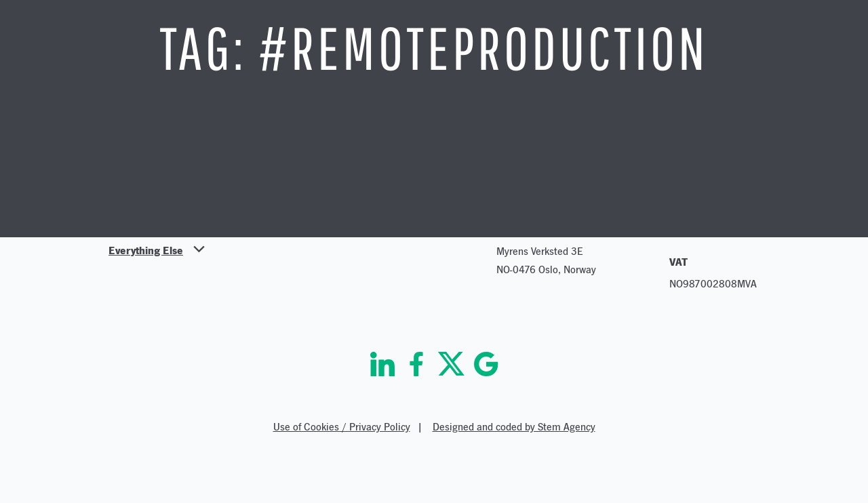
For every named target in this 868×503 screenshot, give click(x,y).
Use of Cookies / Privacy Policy (342, 427)
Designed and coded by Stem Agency (514, 427)
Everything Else (146, 250)
